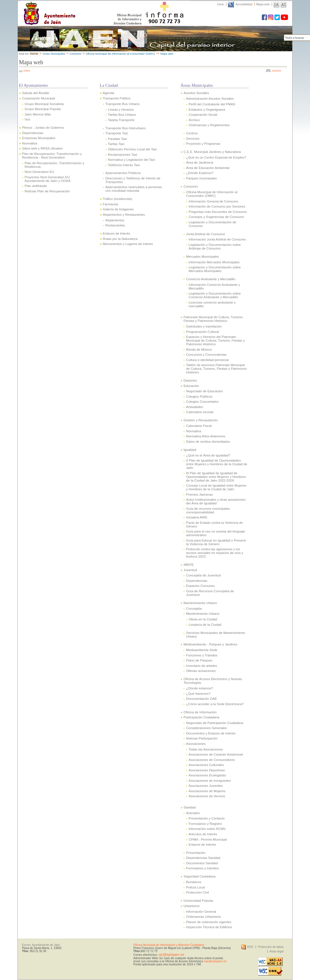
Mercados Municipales (202, 256)
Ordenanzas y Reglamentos (209, 125)
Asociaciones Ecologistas (207, 775)
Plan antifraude (36, 186)
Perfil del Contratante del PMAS (212, 104)
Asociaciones (196, 744)
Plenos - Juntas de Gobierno (43, 127)
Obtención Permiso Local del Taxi (132, 149)
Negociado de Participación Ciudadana (215, 723)
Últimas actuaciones (201, 671)
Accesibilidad (244, 4)
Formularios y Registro (205, 824)
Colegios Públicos (199, 396)
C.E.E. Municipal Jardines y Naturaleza (212, 152)
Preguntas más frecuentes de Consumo (218, 212)
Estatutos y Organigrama (207, 109)
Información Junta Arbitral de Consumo (217, 239)
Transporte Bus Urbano (122, 104)
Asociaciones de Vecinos (207, 796)
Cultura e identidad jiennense (207, 360)
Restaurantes (115, 225)
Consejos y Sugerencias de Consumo (216, 217)
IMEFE (189, 564)
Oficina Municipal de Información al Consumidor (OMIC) (120, 54)
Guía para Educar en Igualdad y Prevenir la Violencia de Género (216, 542)
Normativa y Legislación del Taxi (131, 160)
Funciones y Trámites (202, 655)
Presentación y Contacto (207, 818)
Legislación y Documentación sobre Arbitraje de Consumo (215, 246)
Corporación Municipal (38, 98)
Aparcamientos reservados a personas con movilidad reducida (134, 189)
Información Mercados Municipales (214, 262)
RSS (250, 947)
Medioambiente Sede (202, 650)
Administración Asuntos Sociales (210, 98)
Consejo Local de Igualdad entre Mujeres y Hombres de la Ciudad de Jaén (216, 487)
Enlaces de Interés (117, 233)
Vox (27, 119)
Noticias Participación (202, 738)
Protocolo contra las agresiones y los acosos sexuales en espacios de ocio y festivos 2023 (215, 553)
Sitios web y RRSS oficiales (42, 148)
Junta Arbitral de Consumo (205, 234)
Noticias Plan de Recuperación (47, 191)
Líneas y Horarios (121, 109)
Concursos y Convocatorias (206, 354)
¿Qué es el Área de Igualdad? (208, 455)
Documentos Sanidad (202, 863)
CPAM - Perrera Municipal (208, 839)
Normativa (29, 143)
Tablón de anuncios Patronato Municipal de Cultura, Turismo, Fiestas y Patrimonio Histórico (216, 368)
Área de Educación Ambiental (208, 168)
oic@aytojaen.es (171, 955)
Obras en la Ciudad (203, 619)
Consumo (76, 54)
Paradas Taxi (118, 139)
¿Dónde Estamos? (200, 173)
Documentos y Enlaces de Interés (211, 733)
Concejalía (194, 608)
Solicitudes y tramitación (204, 326)
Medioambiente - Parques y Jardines (210, 644)
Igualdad (190, 450)
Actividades (194, 407)
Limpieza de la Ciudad (205, 624)
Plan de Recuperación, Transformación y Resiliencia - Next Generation (52, 155)
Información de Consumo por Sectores (217, 206)
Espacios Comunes (200, 586)
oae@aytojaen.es (215, 961)
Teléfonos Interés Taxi (124, 165)
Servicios (193, 138)
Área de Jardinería (200, 162)
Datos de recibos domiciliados (208, 441)
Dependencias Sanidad (203, 858)
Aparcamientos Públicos (123, 173)
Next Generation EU (39, 172)
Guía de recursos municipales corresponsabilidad (208, 510)
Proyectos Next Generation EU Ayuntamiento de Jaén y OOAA (47, 179)
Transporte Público (117, 98)
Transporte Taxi (117, 133)
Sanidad (190, 807)
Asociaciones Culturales (206, 765)
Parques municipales (201, 178)
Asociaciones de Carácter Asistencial (216, 754)
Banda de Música (199, 349)
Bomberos (193, 882)
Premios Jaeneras (199, 494)
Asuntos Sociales (196, 93)
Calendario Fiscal (199, 426)
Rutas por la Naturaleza (120, 239)
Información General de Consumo (213, 201)
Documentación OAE (201, 699)
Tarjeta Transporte (121, 120)
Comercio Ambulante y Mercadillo (211, 279)
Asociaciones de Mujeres (207, 791)
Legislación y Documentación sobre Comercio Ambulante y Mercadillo (215, 295)
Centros (192, 133)
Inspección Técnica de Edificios (209, 927)
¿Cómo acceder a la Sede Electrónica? (215, 704)
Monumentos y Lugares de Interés (128, 244)
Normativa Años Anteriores (206, 436)
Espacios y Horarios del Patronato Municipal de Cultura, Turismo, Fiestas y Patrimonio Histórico (215, 340)
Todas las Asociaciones (206, 749)
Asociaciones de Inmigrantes (210, 780)
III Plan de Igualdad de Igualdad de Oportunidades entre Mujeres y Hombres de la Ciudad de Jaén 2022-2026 (216, 477)
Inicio (221, 4)
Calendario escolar (200, 412)
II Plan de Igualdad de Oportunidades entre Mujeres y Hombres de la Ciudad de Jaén (217, 464)
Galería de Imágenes (118, 209)
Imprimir (276, 71)
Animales (193, 813)
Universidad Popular (198, 900)
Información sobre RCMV (207, 829)
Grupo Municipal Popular (43, 109)
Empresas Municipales (39, 138)
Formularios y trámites (202, 868)
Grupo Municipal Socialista (44, 104)
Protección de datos (271, 947)
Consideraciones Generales (206, 728)
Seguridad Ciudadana (199, 876)
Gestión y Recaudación (201, 420)
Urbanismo (191, 906)
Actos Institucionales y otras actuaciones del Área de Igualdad (216, 501)
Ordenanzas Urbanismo (203, 916)
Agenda (108, 93)
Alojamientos (115, 220)
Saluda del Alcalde (36, 93)
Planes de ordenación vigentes (209, 922)
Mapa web (263, 4)
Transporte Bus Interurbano (126, 128)
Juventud (190, 570)
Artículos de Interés (203, 834)
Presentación (196, 853)
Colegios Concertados (202, 401)
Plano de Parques (199, 660)
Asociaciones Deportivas (207, 770)
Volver (27, 71)
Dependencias (33, 133)
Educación (191, 386)
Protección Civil (197, 892)
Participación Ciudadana (201, 717)
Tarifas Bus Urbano (122, 114)
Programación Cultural (202, 332)
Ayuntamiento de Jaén (74, 8)
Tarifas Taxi (116, 144)
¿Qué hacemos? (198, 693)
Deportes (190, 380)
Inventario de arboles (201, 666)
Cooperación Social (203, 114)
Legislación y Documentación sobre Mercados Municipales (215, 269)
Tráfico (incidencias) (118, 199)
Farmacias (111, 204)
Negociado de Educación (204, 391)
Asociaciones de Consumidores (212, 760)
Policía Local (195, 887)
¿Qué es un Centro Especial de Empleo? (216, 157)
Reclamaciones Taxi (123, 154)
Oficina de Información (200, 712)
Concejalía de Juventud (203, 575)
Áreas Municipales (54, 54)
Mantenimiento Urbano (200, 603)
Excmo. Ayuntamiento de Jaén (41, 945)
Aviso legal (277, 951)
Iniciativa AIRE (197, 517)
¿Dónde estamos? (200, 688)
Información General (201, 911)
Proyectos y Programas (203, 143)
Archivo (194, 120)
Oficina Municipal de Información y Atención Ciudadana (169, 945)
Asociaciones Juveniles (206, 786)
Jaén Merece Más (38, 114)
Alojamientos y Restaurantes (124, 214)
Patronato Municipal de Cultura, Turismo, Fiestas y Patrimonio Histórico (213, 319)
